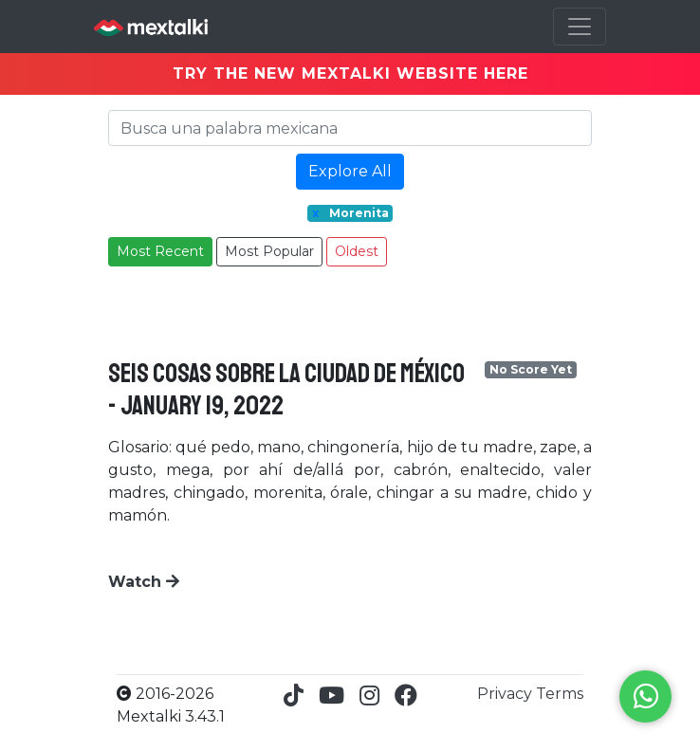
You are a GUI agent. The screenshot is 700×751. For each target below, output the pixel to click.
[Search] (350, 128)
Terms (560, 694)
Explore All (350, 171)
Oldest (357, 251)
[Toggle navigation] (580, 27)
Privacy (507, 694)
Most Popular (269, 251)
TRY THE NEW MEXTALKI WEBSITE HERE (350, 73)
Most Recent (160, 251)
